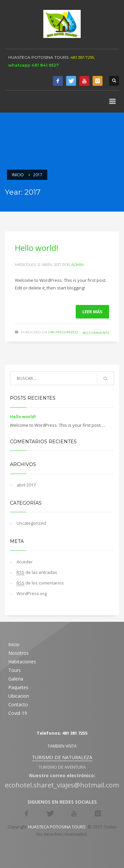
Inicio (18, 175)
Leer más (92, 312)
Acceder (25, 562)
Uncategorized (63, 332)
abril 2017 (26, 485)
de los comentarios (40, 583)
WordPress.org (32, 593)
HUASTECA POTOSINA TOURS (38, 57)
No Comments (96, 333)
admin (77, 265)
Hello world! (37, 248)
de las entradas (37, 572)
